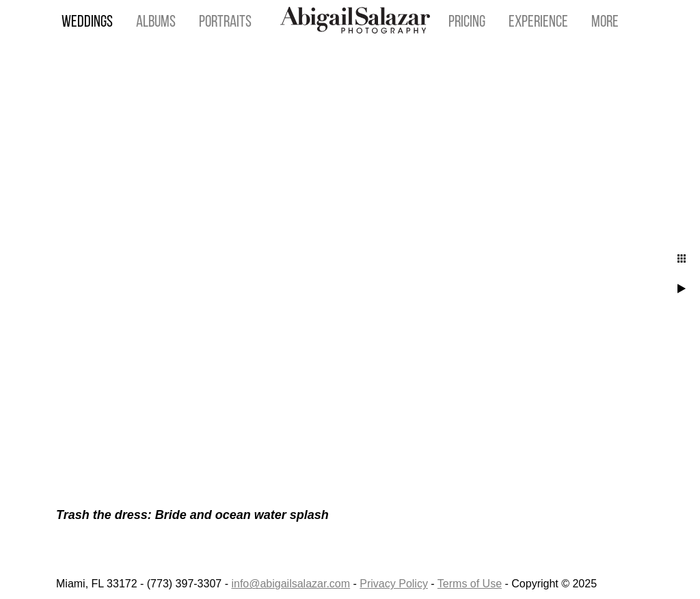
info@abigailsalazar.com (291, 584)
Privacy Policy (394, 584)
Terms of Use (470, 584)
